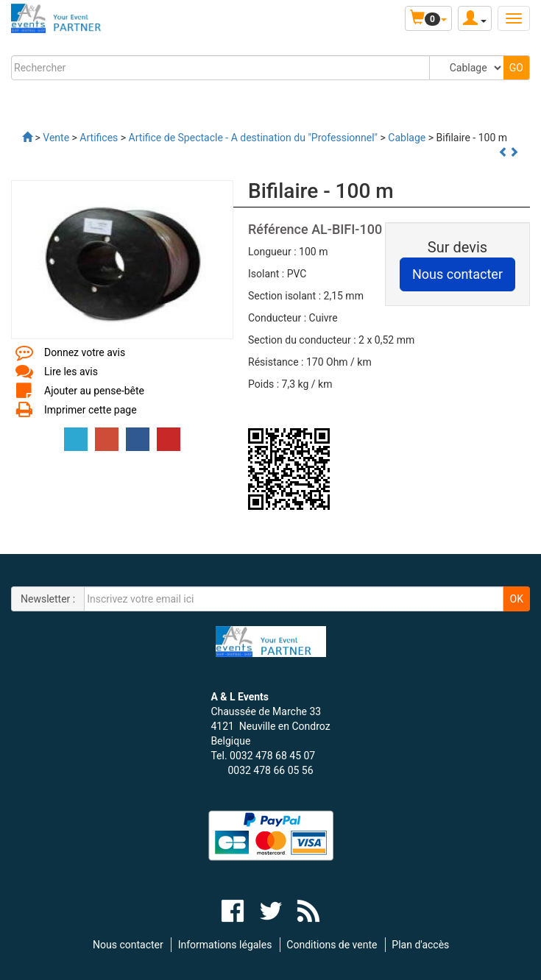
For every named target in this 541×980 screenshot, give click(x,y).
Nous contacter (128, 945)
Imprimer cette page (91, 410)
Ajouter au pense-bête (94, 391)
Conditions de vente (332, 945)
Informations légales (225, 945)
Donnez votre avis (85, 352)
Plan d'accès (420, 945)
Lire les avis (71, 372)
